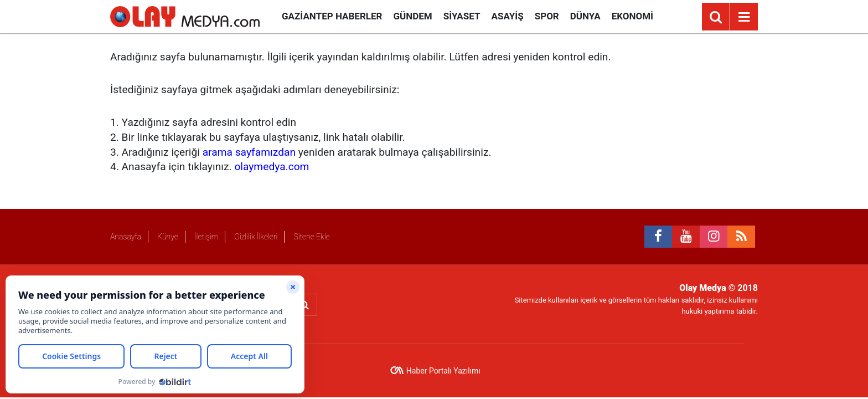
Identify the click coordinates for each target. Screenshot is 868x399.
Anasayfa (126, 237)
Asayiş (508, 16)
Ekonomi (632, 16)
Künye (168, 237)
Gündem (412, 16)
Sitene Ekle (311, 237)
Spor (547, 16)
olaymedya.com (272, 167)
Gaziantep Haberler (332, 16)
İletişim (206, 237)
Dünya (585, 16)
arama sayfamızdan (249, 152)
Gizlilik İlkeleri (256, 237)
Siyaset (462, 16)
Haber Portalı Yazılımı (443, 371)
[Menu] (744, 17)
